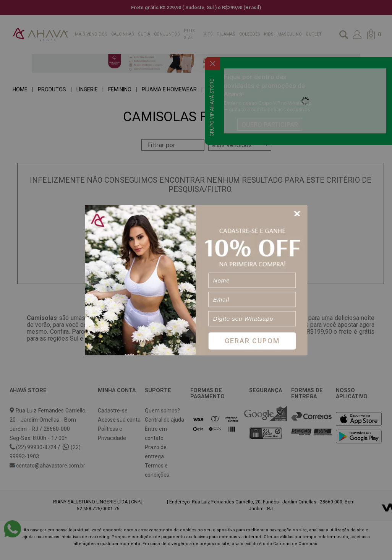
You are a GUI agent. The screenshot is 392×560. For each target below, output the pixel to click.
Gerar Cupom (252, 341)
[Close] (298, 213)
